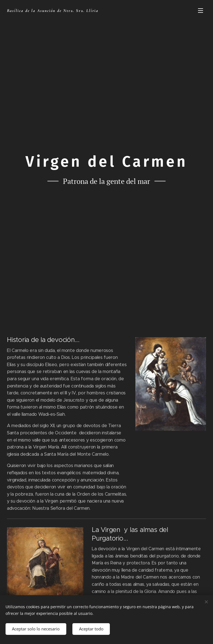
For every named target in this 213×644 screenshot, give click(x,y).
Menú (201, 11)
